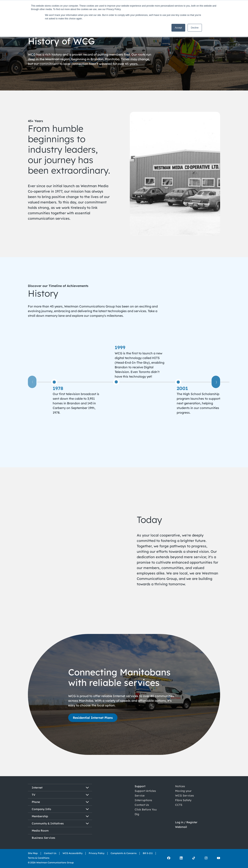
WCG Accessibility (73, 853)
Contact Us (142, 805)
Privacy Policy (97, 853)
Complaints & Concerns (124, 853)
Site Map (33, 853)
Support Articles (145, 791)
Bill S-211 (148, 853)
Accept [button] (178, 28)
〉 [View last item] (216, 382)
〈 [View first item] (32, 382)
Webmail (181, 828)
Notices (180, 786)
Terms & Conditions (39, 858)
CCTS (179, 805)
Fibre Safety (183, 800)
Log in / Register (186, 823)
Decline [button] (195, 28)
